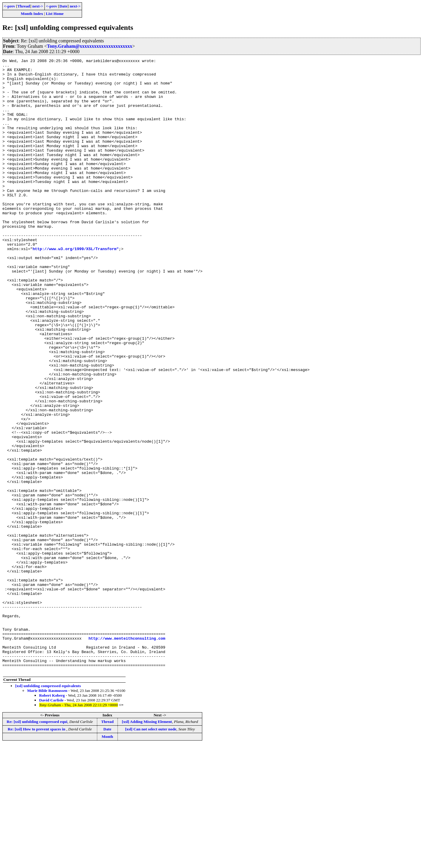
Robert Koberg (52, 818)
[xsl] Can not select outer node (151, 852)
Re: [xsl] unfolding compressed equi (37, 844)
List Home (55, 14)
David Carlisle (51, 823)
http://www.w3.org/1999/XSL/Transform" (76, 287)
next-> (38, 6)
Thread (24, 6)
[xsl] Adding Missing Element (147, 844)
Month (108, 859)
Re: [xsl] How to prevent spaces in (37, 852)
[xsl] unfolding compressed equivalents (48, 808)
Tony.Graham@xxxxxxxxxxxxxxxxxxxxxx (89, 46)
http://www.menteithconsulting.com (127, 755)
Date (63, 6)
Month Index (32, 14)
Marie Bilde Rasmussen (47, 813)
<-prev (10, 6)
